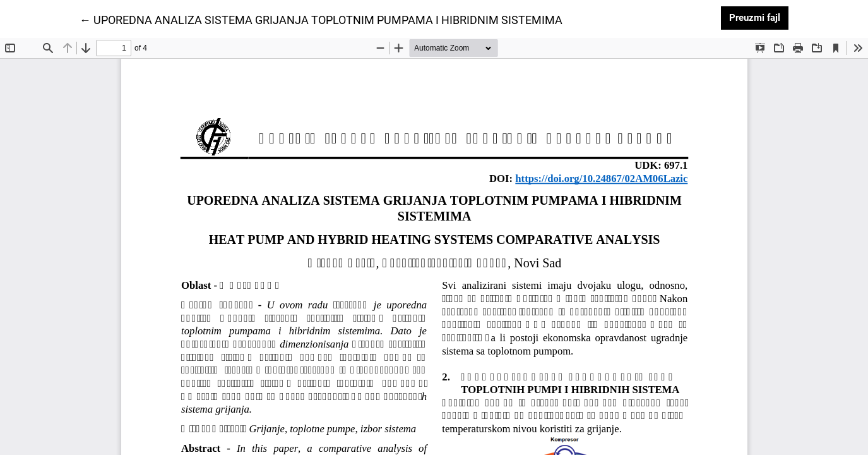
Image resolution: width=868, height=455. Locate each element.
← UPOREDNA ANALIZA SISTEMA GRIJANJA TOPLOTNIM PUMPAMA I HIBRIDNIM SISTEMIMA (321, 19)
